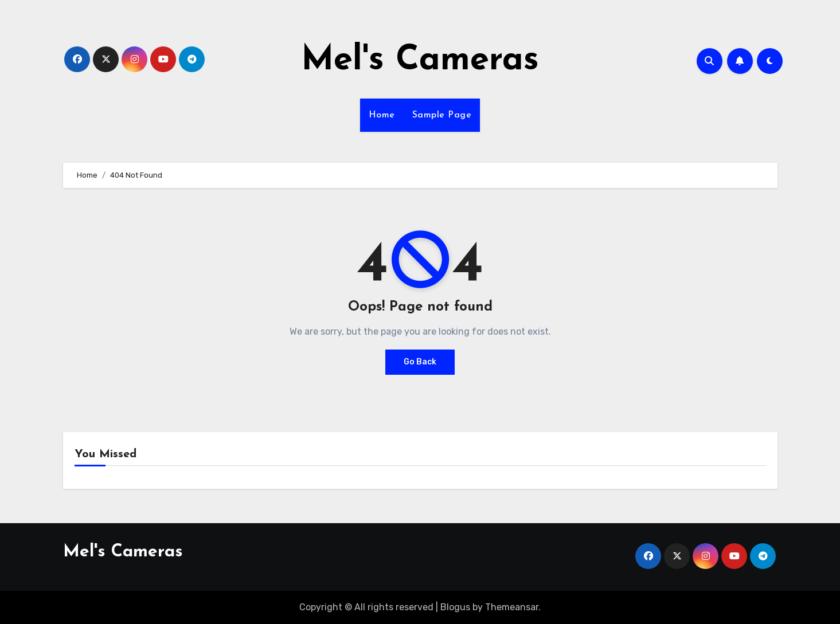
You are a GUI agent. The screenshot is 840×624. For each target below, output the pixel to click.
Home (382, 115)
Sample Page (442, 115)
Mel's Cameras (420, 61)
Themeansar (512, 607)
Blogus (455, 607)
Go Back (420, 362)
